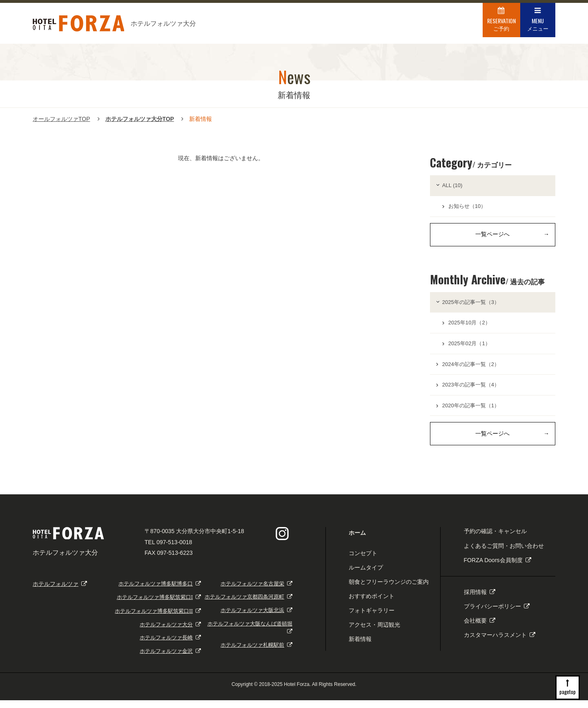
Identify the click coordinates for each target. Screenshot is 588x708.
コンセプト (363, 561)
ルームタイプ (366, 575)
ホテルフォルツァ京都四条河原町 (248, 605)
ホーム (357, 541)
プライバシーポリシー (497, 614)
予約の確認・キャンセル (495, 539)
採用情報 (480, 600)
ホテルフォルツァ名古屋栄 (256, 591)
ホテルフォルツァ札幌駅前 (256, 653)
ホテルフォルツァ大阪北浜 (256, 618)
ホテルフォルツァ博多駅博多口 (160, 591)
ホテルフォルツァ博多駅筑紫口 (159, 605)
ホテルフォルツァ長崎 (170, 646)
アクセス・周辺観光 (374, 633)
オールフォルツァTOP (61, 119)
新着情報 (360, 647)
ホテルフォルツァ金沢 (170, 659)
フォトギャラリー (372, 619)
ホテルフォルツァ (60, 592)
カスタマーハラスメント (500, 643)
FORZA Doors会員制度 (498, 568)
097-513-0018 (174, 550)
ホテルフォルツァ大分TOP (140, 119)
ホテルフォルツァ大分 (170, 632)
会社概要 (480, 629)
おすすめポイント (372, 604)
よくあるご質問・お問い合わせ (504, 554)
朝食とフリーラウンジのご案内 (389, 590)
